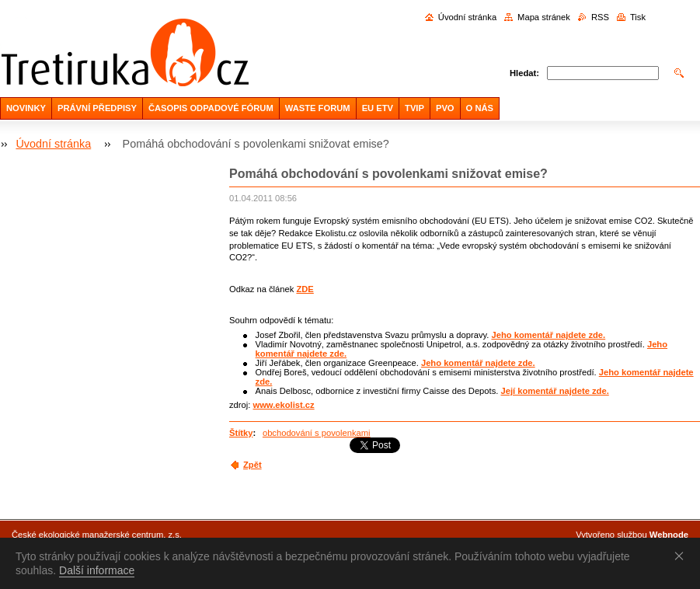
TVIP (414, 108)
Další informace (97, 570)
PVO (445, 108)
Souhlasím (682, 556)
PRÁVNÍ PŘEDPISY (97, 108)
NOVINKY (26, 108)
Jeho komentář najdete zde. (548, 335)
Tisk (638, 17)
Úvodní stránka (467, 17)
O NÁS (480, 108)
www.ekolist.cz (283, 405)
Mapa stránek (544, 17)
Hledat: (524, 73)
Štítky (241, 433)
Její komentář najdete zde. (554, 391)
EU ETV (378, 108)
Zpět (252, 465)
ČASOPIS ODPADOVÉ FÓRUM (211, 108)
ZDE (305, 289)
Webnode (669, 535)
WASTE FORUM (318, 108)
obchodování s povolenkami (317, 433)
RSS (600, 17)
